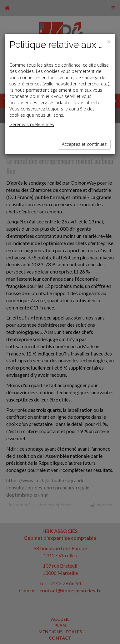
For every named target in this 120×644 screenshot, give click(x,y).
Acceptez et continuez (84, 144)
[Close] (109, 42)
